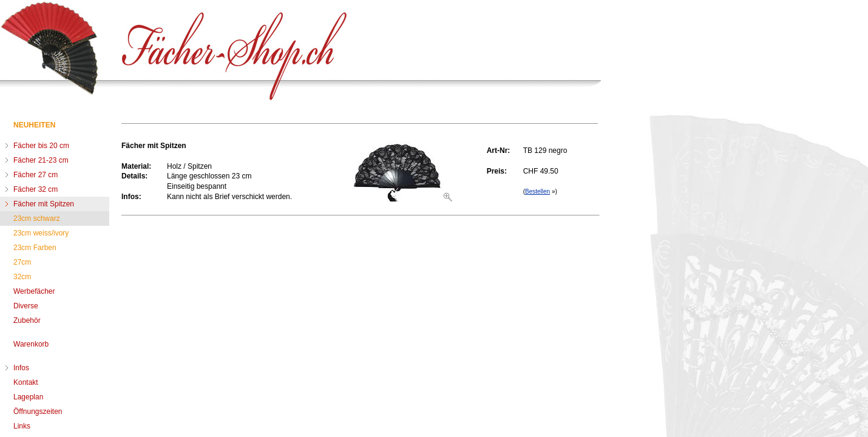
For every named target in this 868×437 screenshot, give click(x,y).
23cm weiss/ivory (41, 233)
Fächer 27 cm (36, 175)
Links (22, 426)
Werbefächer (34, 291)
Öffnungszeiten (38, 412)
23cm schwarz (37, 218)
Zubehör (27, 320)
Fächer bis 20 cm (41, 146)
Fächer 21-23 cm (41, 160)
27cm (22, 262)
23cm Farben (35, 248)
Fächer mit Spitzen (44, 204)
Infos (21, 368)
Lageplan (28, 397)
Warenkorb (31, 344)
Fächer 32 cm (36, 189)
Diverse (26, 306)
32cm (22, 277)
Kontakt (26, 382)
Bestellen (537, 191)
